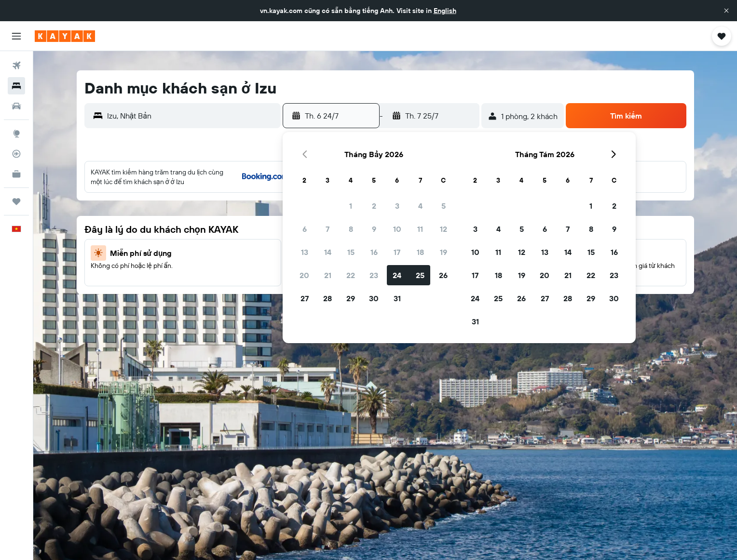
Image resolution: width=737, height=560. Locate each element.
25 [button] (420, 275)
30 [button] (374, 298)
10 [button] (397, 229)
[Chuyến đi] (16, 201)
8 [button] (351, 229)
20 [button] (304, 275)
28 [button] (328, 298)
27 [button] (305, 298)
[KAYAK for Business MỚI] (16, 174)
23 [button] (374, 275)
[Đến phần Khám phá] (16, 133)
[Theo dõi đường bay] (16, 154)
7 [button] (328, 229)
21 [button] (328, 275)
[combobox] (192, 116)
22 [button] (351, 275)
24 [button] (397, 275)
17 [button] (397, 252)
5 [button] (444, 206)
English (445, 11)
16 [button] (374, 252)
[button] (726, 11)
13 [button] (305, 252)
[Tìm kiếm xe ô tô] (16, 106)
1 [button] (351, 206)
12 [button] (444, 229)
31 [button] (397, 298)
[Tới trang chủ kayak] (65, 36)
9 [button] (374, 229)
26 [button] (443, 275)
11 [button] (420, 229)
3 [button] (397, 206)
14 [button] (328, 252)
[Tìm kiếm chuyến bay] (16, 66)
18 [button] (420, 252)
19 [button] (444, 252)
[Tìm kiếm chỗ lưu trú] (16, 86)
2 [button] (374, 206)
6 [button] (305, 229)
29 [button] (351, 298)
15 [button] (351, 252)
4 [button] (420, 206)
